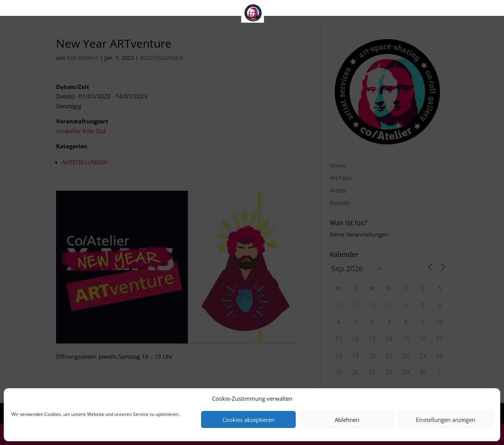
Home (194, 10)
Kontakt (308, 10)
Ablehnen (347, 420)
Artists (270, 10)
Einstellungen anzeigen (445, 420)
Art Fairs (232, 10)
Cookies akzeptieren (248, 420)
